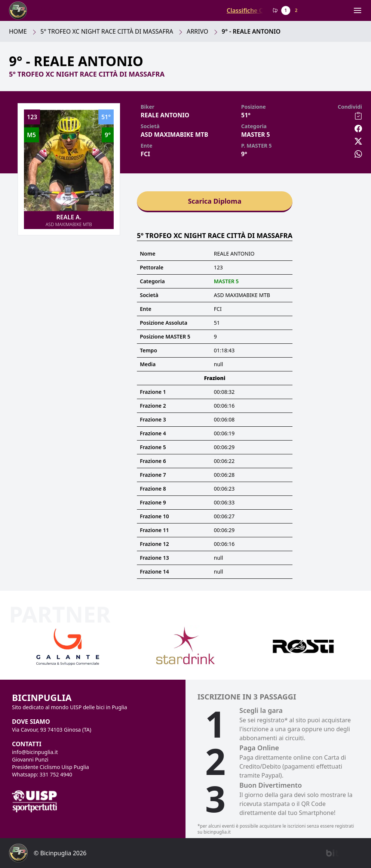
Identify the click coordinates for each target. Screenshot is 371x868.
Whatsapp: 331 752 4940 (42, 774)
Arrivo (197, 31)
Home (18, 31)
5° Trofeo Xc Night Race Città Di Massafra (107, 31)
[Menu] (358, 10)
